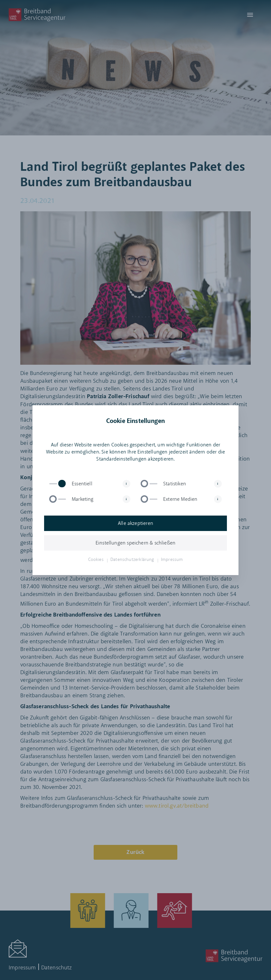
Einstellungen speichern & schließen (135, 543)
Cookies (96, 559)
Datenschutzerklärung (132, 559)
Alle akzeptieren (135, 523)
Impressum (172, 559)
